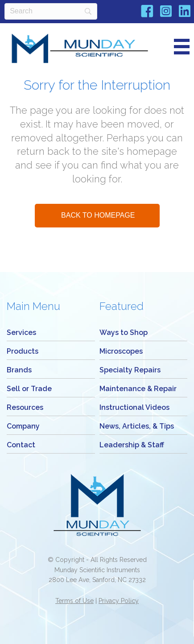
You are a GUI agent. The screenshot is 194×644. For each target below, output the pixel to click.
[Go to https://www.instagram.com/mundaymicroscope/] (166, 12)
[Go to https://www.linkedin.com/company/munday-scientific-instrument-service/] (185, 12)
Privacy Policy (119, 601)
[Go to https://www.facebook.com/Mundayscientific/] (147, 13)
